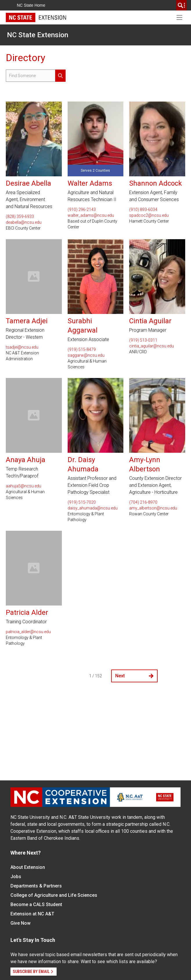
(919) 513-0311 (143, 340)
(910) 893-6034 (143, 210)
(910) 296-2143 (82, 210)
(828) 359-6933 (20, 216)
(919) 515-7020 (82, 502)
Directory (26, 58)
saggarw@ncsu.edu (86, 355)
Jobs (16, 877)
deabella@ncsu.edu (24, 222)
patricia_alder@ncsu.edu (28, 632)
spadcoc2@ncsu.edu (149, 215)
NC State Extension (38, 35)
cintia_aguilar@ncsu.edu (152, 346)
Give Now (20, 923)
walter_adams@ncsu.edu (91, 215)
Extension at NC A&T (32, 914)
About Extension (28, 867)
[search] (181, 5)
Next (134, 676)
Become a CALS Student (36, 904)
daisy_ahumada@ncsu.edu (93, 508)
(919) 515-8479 (82, 349)
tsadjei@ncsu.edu (22, 347)
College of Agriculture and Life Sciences (54, 895)
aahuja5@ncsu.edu (24, 486)
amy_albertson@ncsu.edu (153, 508)
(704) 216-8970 (143, 502)
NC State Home (31, 5)
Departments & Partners (36, 886)
